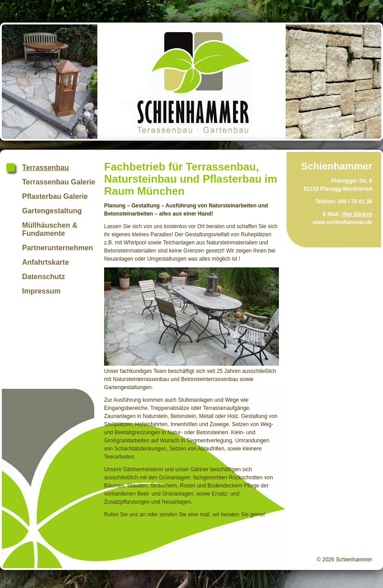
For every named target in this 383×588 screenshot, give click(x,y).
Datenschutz (43, 277)
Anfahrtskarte (46, 262)
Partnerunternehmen (57, 248)
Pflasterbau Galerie (55, 196)
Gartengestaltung (52, 211)
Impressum (41, 291)
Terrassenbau (46, 168)
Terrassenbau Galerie (59, 182)
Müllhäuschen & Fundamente (50, 229)
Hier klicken (357, 214)
